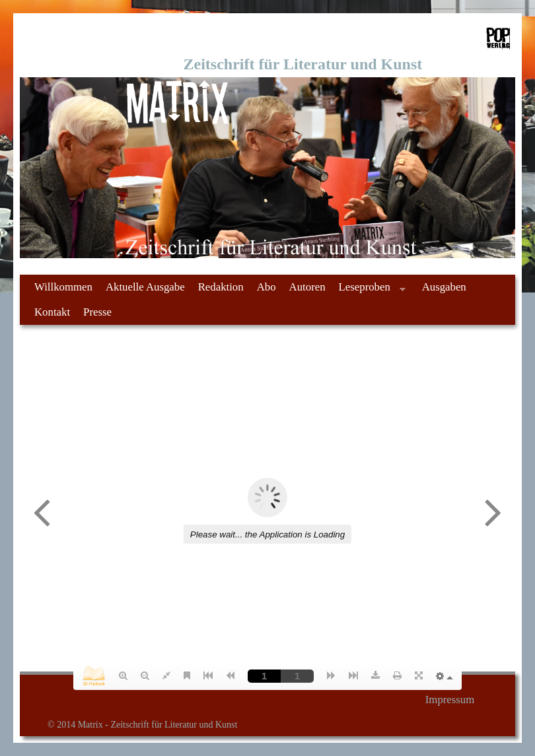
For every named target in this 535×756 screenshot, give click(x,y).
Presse (97, 312)
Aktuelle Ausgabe (145, 287)
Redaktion (221, 287)
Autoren (307, 287)
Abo (267, 287)
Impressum (450, 700)
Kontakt (52, 312)
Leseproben (369, 290)
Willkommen (63, 287)
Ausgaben (444, 287)
